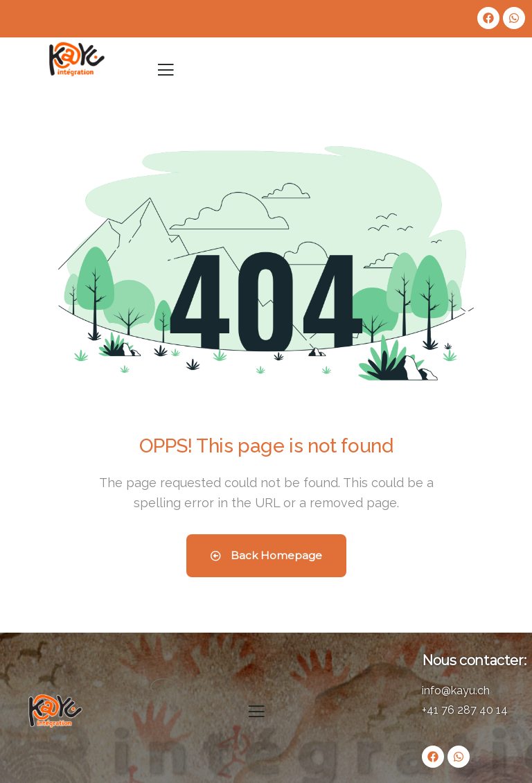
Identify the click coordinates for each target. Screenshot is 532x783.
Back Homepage (266, 555)
